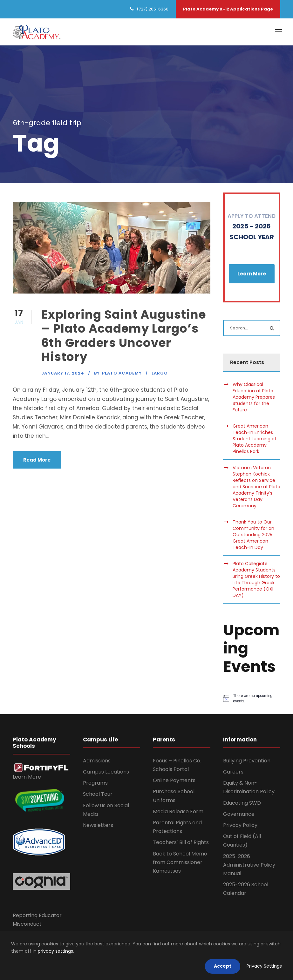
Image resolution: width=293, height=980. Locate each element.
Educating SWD (242, 803)
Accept (223, 966)
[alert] (252, 699)
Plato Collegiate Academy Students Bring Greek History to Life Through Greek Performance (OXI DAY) (256, 579)
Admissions (97, 761)
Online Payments (174, 780)
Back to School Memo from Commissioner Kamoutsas (180, 862)
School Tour (98, 794)
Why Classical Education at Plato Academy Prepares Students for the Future (254, 397)
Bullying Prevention (247, 761)
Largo (160, 373)
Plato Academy (122, 373)
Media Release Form (178, 811)
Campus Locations (106, 772)
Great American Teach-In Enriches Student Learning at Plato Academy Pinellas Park (255, 439)
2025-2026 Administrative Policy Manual (249, 865)
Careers (233, 772)
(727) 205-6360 (153, 9)
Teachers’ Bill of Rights (181, 843)
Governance (239, 814)
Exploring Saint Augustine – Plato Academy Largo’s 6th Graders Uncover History (124, 336)
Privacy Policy (240, 825)
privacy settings (55, 951)
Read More (37, 460)
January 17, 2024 (63, 373)
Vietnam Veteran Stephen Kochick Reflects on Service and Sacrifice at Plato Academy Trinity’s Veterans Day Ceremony (256, 487)
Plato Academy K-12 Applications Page (228, 9)
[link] (41, 767)
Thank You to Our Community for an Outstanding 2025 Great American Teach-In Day (253, 535)
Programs (95, 783)
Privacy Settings (264, 966)
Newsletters (98, 825)
